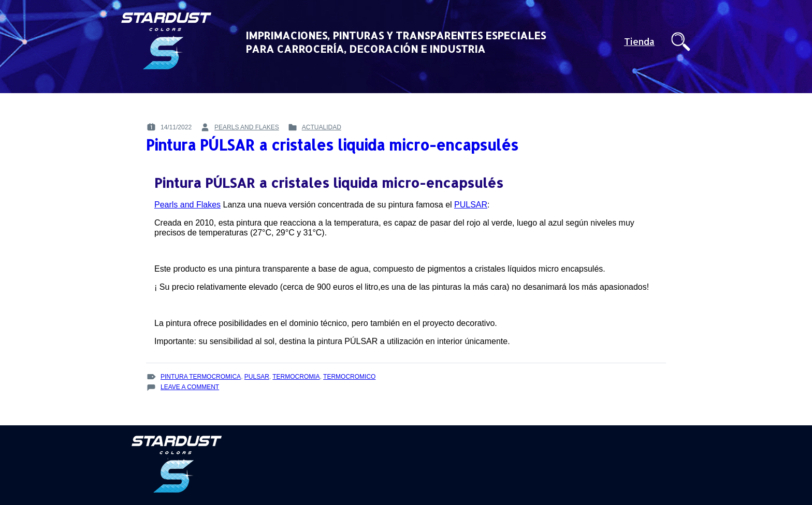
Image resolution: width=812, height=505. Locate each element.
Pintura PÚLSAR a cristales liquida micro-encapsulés (332, 145)
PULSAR (471, 205)
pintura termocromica (201, 377)
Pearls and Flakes (187, 205)
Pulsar (257, 377)
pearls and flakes (247, 127)
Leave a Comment (190, 387)
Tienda (639, 42)
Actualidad (322, 127)
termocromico (349, 377)
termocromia (296, 377)
